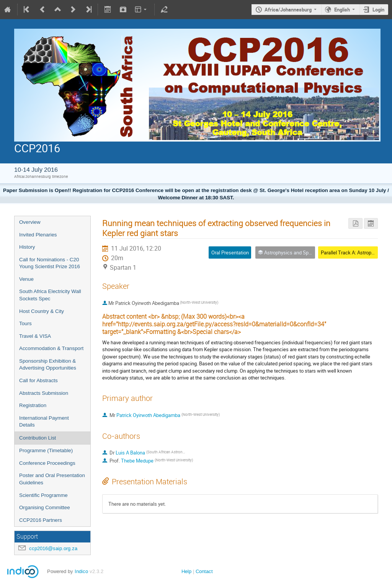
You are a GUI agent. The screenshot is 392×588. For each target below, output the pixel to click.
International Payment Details (44, 422)
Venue (26, 279)
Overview (30, 222)
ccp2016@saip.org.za (53, 548)
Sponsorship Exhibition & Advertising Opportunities (48, 365)
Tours (25, 323)
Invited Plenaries (38, 235)
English (342, 10)
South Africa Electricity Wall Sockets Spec (50, 295)
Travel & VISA (35, 336)
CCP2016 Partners (41, 520)
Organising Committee (45, 507)
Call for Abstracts (38, 380)
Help (186, 571)
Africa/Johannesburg (288, 10)
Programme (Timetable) (46, 450)
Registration (33, 405)
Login (378, 10)
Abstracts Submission (44, 393)
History (27, 247)
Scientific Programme (43, 495)
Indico (81, 571)
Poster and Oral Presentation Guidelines (52, 479)
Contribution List (38, 438)
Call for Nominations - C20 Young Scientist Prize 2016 (50, 263)
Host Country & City (42, 311)
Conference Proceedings (47, 463)
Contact (204, 571)
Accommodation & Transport (51, 348)
